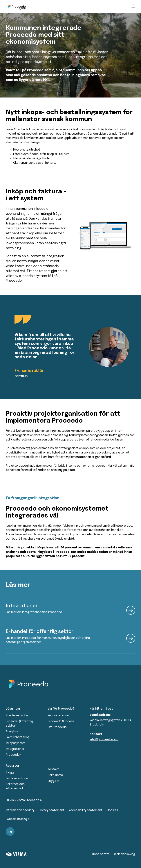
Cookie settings (18, 819)
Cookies (112, 810)
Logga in (53, 781)
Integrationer (15, 749)
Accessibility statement (86, 810)
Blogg (10, 773)
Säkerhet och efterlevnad (15, 786)
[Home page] (17, 7)
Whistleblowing (125, 854)
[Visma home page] (16, 854)
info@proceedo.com (104, 739)
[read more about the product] (131, 610)
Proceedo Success (61, 721)
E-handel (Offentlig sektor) (19, 724)
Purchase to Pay (17, 716)
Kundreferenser (59, 716)
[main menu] (133, 7)
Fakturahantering (18, 737)
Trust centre (101, 854)
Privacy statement (52, 810)
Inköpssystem (16, 743)
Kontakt (53, 769)
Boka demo (55, 775)
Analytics (12, 731)
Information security (20, 810)
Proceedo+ (14, 755)
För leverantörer (17, 778)
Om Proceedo (57, 727)
